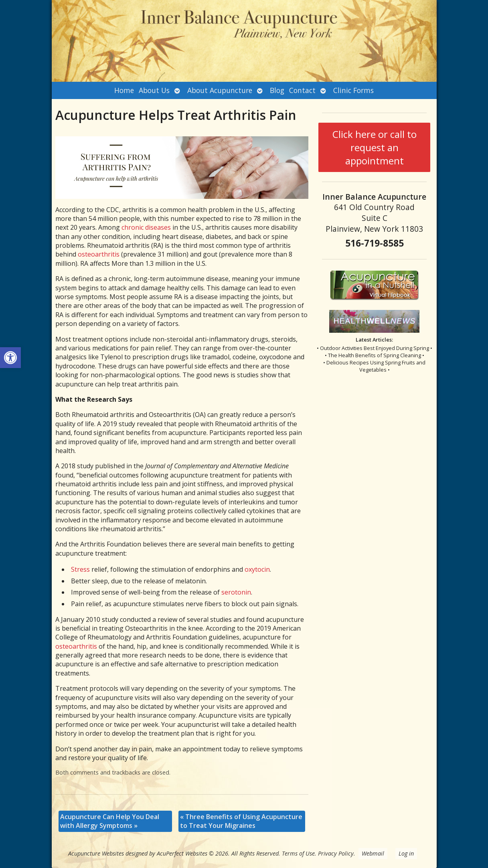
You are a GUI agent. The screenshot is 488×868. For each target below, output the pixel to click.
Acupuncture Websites (96, 853)
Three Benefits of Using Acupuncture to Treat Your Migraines (241, 821)
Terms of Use (298, 853)
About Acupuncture (220, 90)
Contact (302, 90)
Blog (277, 90)
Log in (406, 853)
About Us (154, 90)
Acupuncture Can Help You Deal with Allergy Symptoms (110, 821)
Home (124, 90)
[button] (10, 358)
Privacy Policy (336, 853)
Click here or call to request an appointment (375, 147)
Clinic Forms (353, 90)
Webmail (373, 853)
